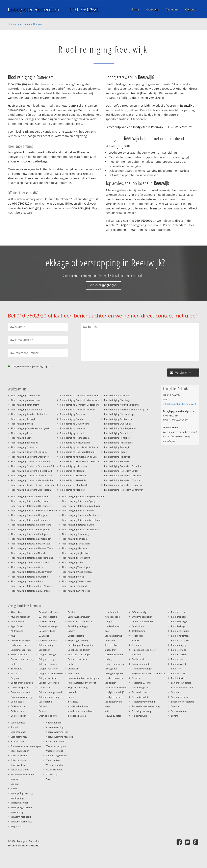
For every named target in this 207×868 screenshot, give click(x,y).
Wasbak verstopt (54, 751)
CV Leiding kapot (47, 631)
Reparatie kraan (140, 692)
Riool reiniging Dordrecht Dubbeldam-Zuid (33, 466)
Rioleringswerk (140, 716)
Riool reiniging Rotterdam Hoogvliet (29, 515)
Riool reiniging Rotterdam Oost (27, 567)
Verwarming (17, 812)
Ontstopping (139, 631)
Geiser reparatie (76, 636)
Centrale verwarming (21, 697)
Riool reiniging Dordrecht (24, 447)
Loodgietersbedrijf (114, 692)
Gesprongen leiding (78, 640)
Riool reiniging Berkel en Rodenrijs (29, 414)
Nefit (107, 711)
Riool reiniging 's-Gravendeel (26, 395)
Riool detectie (178, 612)
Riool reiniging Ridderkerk (118, 457)
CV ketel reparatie (48, 617)
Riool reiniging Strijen (73, 562)
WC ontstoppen (54, 770)
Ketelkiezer (110, 640)
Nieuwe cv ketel (113, 716)
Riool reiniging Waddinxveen (77, 572)
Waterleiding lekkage (56, 755)
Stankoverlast (18, 723)
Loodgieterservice (114, 697)
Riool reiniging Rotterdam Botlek (121, 471)
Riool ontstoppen (180, 640)
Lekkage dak (111, 669)
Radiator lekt (139, 659)
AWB (13, 636)
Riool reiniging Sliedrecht (75, 548)
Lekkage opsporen (114, 673)
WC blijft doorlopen (56, 765)
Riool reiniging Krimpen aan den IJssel (80, 461)
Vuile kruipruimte (55, 741)
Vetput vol (16, 826)
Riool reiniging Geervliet (73, 414)
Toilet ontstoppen (20, 751)
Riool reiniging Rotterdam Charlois (122, 480)
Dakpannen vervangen (50, 697)
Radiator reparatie (141, 664)
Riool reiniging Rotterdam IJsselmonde (31, 520)
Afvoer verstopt (19, 621)
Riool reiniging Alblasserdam (25, 400)
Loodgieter (110, 683)
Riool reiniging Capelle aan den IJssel (30, 428)
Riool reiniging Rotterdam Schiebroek (30, 591)
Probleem (137, 654)
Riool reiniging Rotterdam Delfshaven (124, 490)
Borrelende (16, 669)
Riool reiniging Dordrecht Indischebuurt (31, 471)
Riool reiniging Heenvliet (73, 428)
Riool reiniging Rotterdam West (78, 510)
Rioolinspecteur (179, 654)
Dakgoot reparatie (48, 664)
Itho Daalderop (112, 626)
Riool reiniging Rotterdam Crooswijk (123, 485)
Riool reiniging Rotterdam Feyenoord (30, 501)
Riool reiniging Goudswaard (75, 424)
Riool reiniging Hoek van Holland (77, 452)
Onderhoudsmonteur (143, 621)
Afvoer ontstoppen (21, 617)
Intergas (109, 621)
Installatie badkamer (78, 706)
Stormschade (17, 741)
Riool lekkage (178, 626)
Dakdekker (44, 650)
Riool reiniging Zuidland (74, 586)
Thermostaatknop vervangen (26, 746)
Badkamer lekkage (20, 640)
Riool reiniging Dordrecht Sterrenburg (80, 395)
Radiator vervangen (142, 669)
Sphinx (175, 716)
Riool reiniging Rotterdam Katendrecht (31, 525)
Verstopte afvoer (19, 803)
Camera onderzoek (20, 692)
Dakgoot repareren (48, 669)
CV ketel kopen (19, 716)
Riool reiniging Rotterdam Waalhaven (81, 506)
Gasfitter (72, 612)
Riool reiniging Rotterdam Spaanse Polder (83, 496)
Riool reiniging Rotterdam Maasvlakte (30, 544)
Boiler (14, 664)
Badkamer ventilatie (21, 650)
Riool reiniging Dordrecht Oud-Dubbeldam (33, 485)
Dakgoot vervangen (49, 683)
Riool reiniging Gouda (71, 419)
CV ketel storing (47, 621)
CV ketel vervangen (48, 626)
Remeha (136, 678)
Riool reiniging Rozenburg (75, 534)
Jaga (107, 631)
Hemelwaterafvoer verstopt (82, 683)
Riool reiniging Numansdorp (119, 414)
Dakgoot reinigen (47, 659)
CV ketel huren (18, 711)
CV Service (44, 636)
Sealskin (175, 706)
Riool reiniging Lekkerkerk (74, 466)
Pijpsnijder (138, 636)
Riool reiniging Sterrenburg (76, 558)
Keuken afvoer (112, 645)
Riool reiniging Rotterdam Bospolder (123, 466)
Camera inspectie (20, 687)
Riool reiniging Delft (21, 438)
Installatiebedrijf (113, 617)
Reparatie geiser (140, 687)
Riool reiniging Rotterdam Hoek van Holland (34, 510)
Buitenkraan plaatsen (22, 683)
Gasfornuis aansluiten (79, 617)
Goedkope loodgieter (79, 650)
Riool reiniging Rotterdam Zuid (78, 525)
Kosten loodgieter (114, 654)
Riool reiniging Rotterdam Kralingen (29, 534)
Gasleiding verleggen (78, 626)
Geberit (71, 631)
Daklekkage (44, 687)
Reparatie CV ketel (141, 683)
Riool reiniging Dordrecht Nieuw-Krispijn (32, 480)
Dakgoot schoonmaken (51, 673)
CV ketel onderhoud (49, 612)
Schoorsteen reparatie (183, 702)
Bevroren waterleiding (22, 659)
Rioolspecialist (179, 664)
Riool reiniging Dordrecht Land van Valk (31, 475)
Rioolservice (177, 659)
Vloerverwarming (54, 727)
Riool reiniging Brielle (22, 424)
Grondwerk (73, 669)
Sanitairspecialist (180, 697)
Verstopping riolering (22, 793)
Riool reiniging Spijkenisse (75, 553)
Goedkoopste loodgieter (80, 645)
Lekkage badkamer (114, 664)
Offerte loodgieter (141, 612)
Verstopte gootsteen (21, 807)
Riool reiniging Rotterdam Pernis (28, 581)
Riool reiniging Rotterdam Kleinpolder (30, 529)
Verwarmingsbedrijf (21, 817)
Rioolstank (177, 669)
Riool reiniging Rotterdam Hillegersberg (31, 506)
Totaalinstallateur (20, 770)
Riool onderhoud (180, 631)
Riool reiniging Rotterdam (118, 461)
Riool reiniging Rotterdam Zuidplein (80, 529)
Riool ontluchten (180, 636)
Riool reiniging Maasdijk (73, 471)
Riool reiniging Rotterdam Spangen (80, 501)
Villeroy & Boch (54, 723)
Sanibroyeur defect (181, 683)
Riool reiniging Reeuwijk (30, 24)
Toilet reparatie (18, 760)
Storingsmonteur (19, 737)
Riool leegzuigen (180, 621)
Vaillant (15, 784)
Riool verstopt (178, 650)
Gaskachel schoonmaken (80, 621)
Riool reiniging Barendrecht (25, 405)
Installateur (73, 702)
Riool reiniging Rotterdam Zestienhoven (82, 515)
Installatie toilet (112, 612)
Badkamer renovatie (21, 645)
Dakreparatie (45, 702)
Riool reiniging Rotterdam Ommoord (30, 562)
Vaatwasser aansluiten (22, 774)
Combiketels (17, 702)
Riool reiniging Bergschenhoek (27, 410)
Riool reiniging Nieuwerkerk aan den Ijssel (126, 410)
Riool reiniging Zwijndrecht (76, 591)
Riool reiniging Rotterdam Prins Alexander (33, 586)
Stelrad (14, 727)
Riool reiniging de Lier (22, 433)
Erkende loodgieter (48, 716)
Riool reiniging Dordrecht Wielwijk (78, 410)
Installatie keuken (77, 716)
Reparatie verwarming (143, 702)
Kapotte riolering (113, 636)
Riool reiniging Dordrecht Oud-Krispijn (31, 490)
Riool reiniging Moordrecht (118, 395)
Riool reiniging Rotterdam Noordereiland (32, 558)
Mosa (107, 706)
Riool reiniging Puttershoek (118, 443)
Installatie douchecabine (80, 711)
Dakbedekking (46, 645)
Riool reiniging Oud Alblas (118, 424)
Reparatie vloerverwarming (146, 706)
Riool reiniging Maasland (73, 475)
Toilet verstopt (18, 765)
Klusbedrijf (110, 650)
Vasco (14, 788)
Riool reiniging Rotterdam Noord (28, 553)
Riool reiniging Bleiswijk (23, 419)
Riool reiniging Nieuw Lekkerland (121, 405)
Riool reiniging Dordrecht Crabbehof (30, 457)
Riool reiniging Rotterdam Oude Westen (31, 572)
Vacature (15, 779)
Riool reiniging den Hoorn (24, 443)
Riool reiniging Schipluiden (76, 544)
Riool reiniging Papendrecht (119, 433)
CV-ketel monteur (48, 640)
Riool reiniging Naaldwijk (117, 400)
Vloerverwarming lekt (57, 732)
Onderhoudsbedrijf (142, 617)
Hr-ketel (72, 692)
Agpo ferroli (17, 626)
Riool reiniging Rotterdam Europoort (30, 496)
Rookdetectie (178, 678)
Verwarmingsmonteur (22, 822)
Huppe (71, 697)
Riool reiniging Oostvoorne (118, 419)
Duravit (42, 711)
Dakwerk (43, 706)
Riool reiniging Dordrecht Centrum (29, 452)
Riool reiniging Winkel (73, 577)
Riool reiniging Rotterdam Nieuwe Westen (32, 548)
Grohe (71, 664)
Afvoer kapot (17, 612)
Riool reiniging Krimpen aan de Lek (78, 457)
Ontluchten (138, 626)
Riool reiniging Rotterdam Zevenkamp (81, 520)
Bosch (14, 673)
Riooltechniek (178, 673)
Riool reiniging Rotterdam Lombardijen (31, 539)
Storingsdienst (18, 732)
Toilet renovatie (19, 755)
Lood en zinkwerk (114, 678)
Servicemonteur (179, 711)
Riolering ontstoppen (143, 711)
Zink (48, 779)
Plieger (136, 640)
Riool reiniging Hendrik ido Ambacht (79, 447)
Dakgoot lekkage (47, 654)
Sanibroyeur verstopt (182, 687)
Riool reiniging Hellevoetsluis (75, 443)
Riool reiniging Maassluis (73, 480)
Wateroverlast (53, 760)
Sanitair (175, 692)
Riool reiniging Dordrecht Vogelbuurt (79, 405)
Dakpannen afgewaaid (50, 692)
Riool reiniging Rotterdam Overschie (30, 577)
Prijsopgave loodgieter (144, 650)
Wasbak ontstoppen (56, 746)
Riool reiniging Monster (72, 490)
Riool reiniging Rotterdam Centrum (122, 475)
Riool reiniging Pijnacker (117, 438)
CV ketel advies (19, 706)
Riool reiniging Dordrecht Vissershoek (80, 400)
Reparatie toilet (140, 697)
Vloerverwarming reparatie (59, 737)
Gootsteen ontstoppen (79, 654)
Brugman (15, 678)
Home (11, 24)
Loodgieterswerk (113, 702)
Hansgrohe (73, 673)
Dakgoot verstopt (48, 678)
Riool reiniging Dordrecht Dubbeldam (30, 461)
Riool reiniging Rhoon (116, 452)
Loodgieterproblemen (116, 687)
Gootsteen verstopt (78, 659)
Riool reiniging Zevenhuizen (76, 581)
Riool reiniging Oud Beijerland (120, 428)
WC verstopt (52, 774)
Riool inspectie (179, 617)
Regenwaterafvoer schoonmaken (149, 673)
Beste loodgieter (19, 654)
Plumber (136, 645)
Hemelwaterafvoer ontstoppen (84, 678)
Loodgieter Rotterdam (34, 9)
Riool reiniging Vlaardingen (76, 567)
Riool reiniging (179, 645)
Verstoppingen (18, 798)
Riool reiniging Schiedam (75, 539)
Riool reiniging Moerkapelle (74, 485)
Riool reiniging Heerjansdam (75, 438)
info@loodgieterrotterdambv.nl (179, 404)
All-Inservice (17, 631)
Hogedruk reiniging (77, 687)
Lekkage (109, 659)
